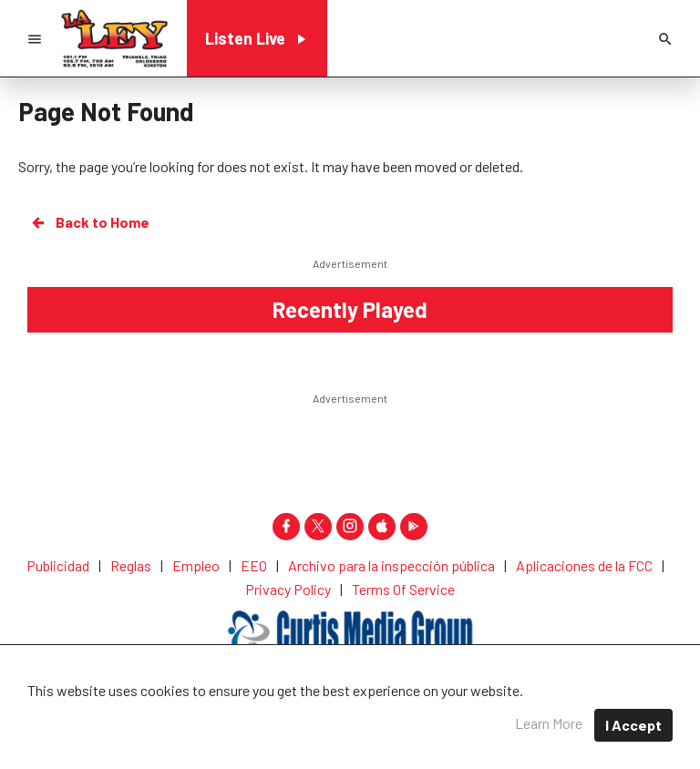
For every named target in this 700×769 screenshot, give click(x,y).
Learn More (549, 723)
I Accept (633, 725)
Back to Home (89, 222)
